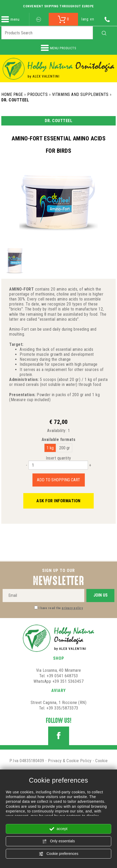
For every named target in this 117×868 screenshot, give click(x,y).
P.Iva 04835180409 (27, 761)
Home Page (12, 94)
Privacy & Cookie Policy (70, 761)
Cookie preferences (58, 854)
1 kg (50, 448)
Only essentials (58, 841)
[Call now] (107, 19)
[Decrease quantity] (27, 465)
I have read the (61, 608)
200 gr (65, 448)
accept (58, 829)
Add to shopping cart (58, 480)
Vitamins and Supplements (80, 94)
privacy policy (72, 608)
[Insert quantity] (58, 465)
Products (37, 94)
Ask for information (58, 501)
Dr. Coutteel (15, 100)
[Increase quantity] (90, 465)
